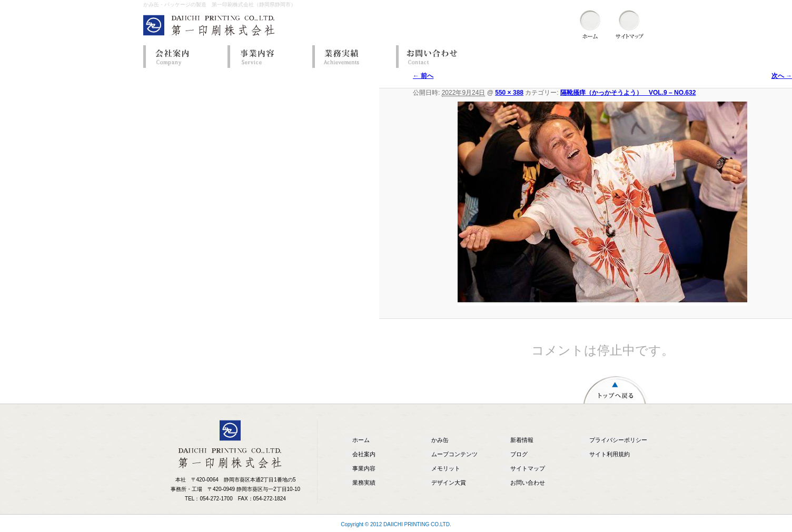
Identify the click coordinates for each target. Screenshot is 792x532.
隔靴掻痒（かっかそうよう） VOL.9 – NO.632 (628, 93)
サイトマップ (528, 468)
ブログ (519, 454)
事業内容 (267, 57)
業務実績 (351, 57)
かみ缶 (440, 440)
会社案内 (183, 57)
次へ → (782, 76)
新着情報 (522, 440)
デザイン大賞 (449, 483)
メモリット (446, 468)
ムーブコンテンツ (454, 454)
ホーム (361, 440)
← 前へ (423, 76)
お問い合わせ (435, 57)
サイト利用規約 (610, 454)
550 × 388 (509, 93)
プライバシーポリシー (618, 440)
